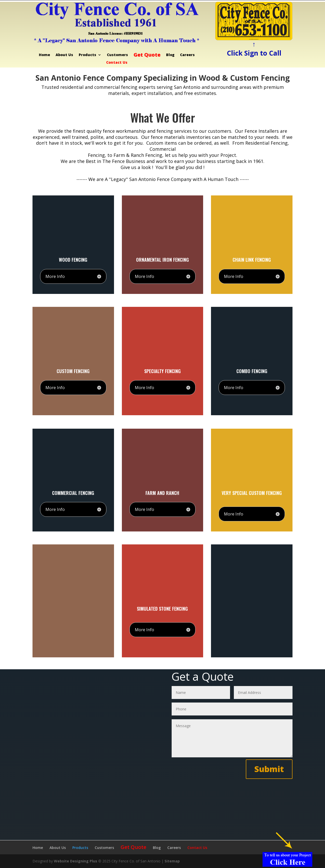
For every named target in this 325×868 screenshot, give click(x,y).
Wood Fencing (73, 260)
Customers (117, 55)
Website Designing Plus (76, 861)
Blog (170, 55)
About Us (64, 55)
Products (87, 55)
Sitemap (172, 861)
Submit (269, 769)
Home (44, 55)
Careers (187, 55)
